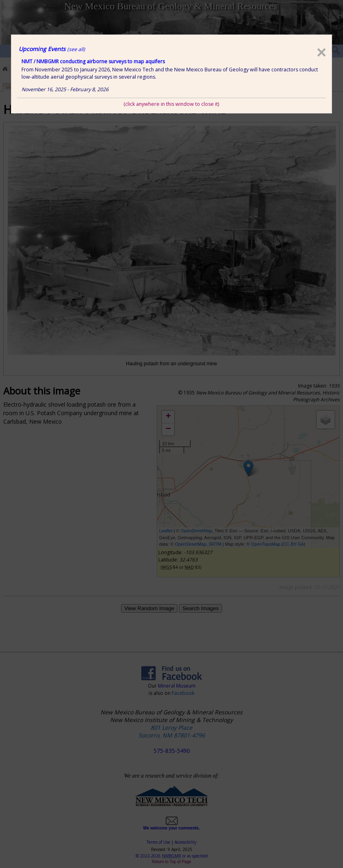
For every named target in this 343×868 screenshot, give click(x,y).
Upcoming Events (52, 49)
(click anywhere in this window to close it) (171, 104)
